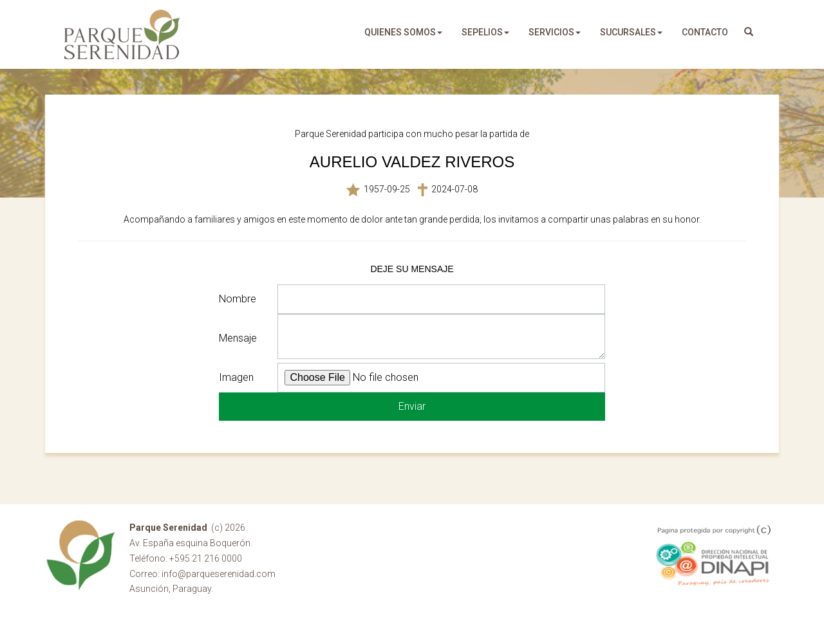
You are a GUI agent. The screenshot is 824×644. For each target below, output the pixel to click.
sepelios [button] (485, 32)
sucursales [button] (631, 32)
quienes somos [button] (403, 32)
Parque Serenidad (122, 34)
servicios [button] (555, 32)
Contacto (705, 32)
